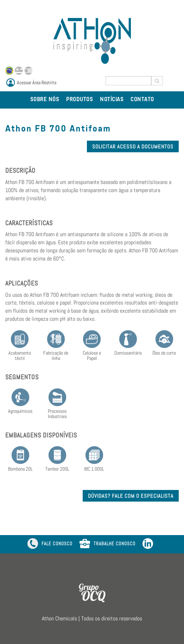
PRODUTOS (80, 100)
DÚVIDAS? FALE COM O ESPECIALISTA (131, 496)
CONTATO (142, 100)
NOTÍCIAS (112, 100)
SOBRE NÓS (45, 100)
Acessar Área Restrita (37, 82)
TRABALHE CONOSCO (107, 544)
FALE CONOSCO (50, 544)
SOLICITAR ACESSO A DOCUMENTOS (133, 146)
